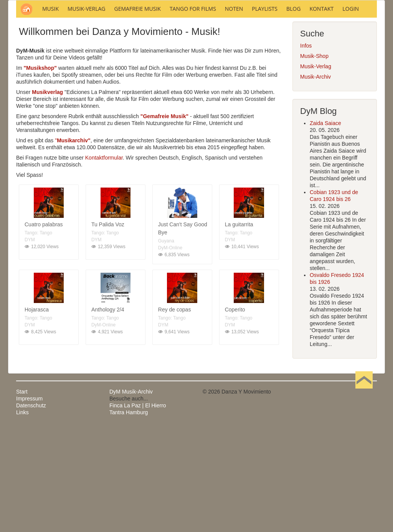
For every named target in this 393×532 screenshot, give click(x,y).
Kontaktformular (104, 261)
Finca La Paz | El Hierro (138, 509)
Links (22, 516)
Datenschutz (31, 509)
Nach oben (364, 495)
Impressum (29, 502)
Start (22, 495)
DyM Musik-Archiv (131, 495)
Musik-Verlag (316, 170)
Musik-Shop (314, 160)
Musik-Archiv (315, 180)
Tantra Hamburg (129, 516)
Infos (306, 149)
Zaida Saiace (325, 227)
